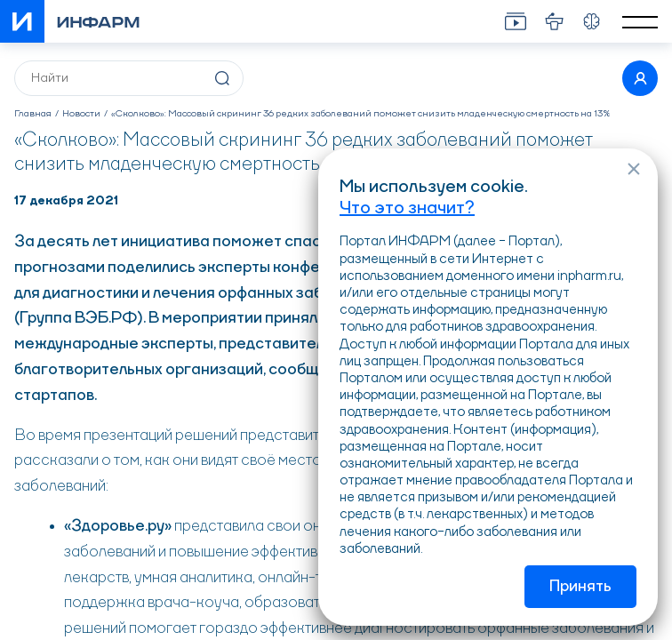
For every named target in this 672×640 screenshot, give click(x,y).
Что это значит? (407, 209)
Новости (81, 114)
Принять (580, 587)
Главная (33, 114)
